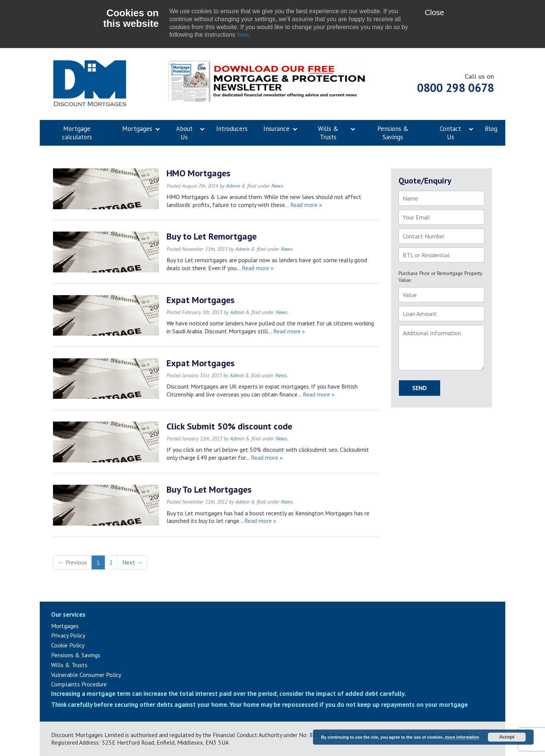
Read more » (306, 205)
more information (462, 737)
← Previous (72, 562)
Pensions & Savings (76, 655)
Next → (132, 562)
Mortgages (65, 626)
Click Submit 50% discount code (229, 426)
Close (434, 12)
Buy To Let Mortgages (209, 489)
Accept (507, 737)
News (277, 186)
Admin (233, 186)
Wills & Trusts (69, 665)
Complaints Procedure (79, 684)
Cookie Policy (68, 645)
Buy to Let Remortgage (212, 236)
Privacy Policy (68, 635)
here (243, 35)
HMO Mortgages (199, 173)
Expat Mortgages (201, 300)
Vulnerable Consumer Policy (86, 675)
